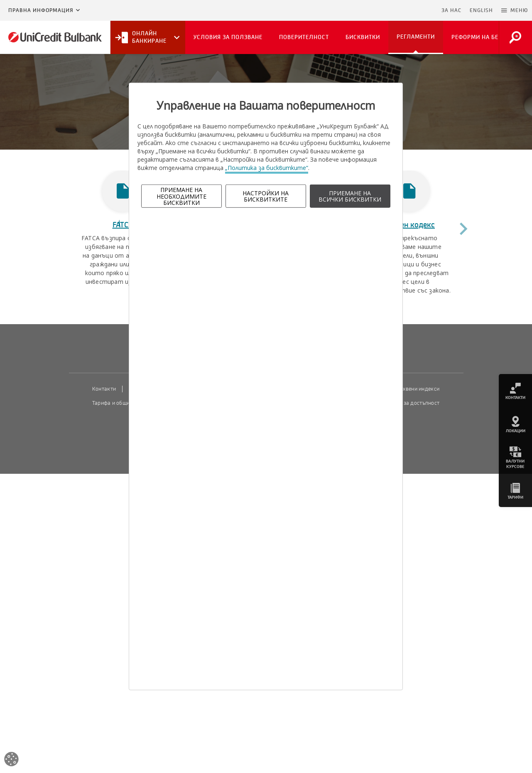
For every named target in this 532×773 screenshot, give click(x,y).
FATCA (123, 225)
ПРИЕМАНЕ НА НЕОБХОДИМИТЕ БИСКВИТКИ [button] (181, 196)
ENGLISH (481, 10)
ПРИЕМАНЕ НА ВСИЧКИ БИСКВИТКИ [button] (350, 196)
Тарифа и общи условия (122, 403)
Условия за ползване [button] (228, 37)
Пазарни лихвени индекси (407, 389)
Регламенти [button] (416, 37)
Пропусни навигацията (397, 10)
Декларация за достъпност (406, 403)
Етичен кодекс (409, 225)
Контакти (104, 389)
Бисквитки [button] (363, 37)
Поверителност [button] (304, 37)
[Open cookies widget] (11, 760)
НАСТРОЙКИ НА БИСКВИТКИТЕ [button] (266, 196)
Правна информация (41, 10)
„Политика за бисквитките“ (267, 168)
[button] (515, 10)
